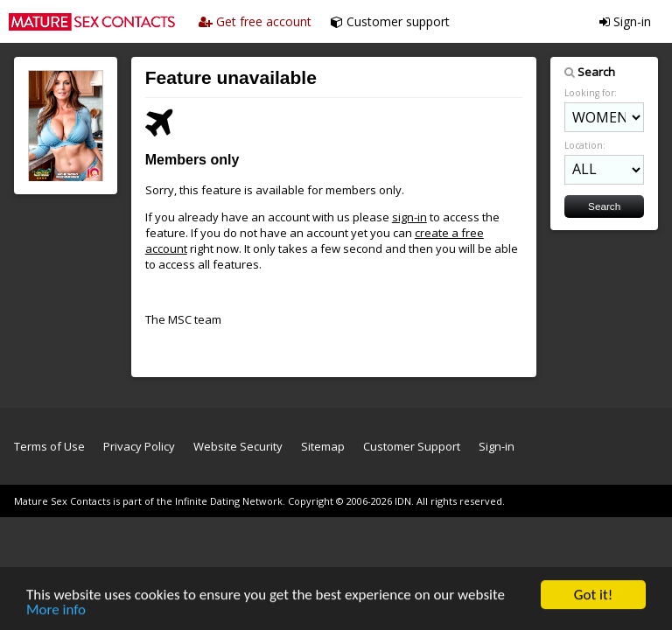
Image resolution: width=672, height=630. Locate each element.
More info (56, 610)
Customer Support (412, 446)
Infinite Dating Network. (230, 501)
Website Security (238, 446)
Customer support (390, 21)
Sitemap (323, 446)
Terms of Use (49, 446)
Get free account (255, 21)
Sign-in (625, 21)
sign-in (409, 217)
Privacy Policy (139, 446)
